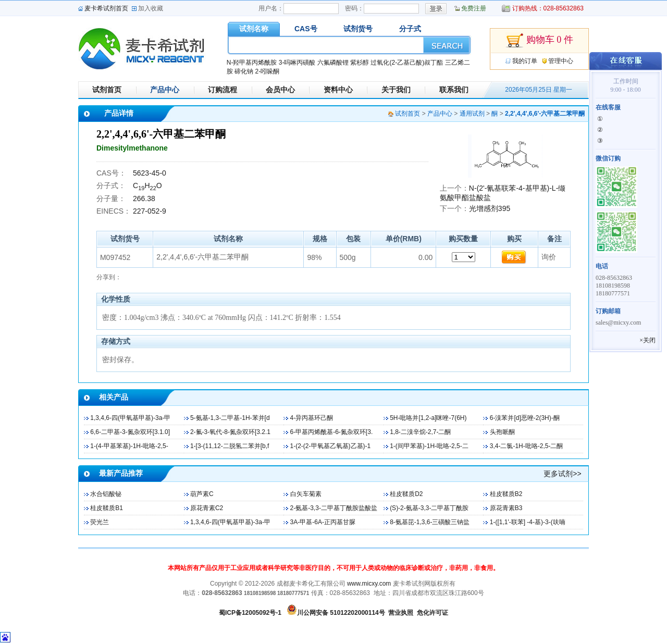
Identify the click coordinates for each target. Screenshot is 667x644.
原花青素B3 (506, 508)
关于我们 (396, 90)
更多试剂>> (562, 474)
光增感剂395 (490, 208)
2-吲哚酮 (267, 71)
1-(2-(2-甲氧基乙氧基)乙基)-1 (331, 446)
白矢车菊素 (306, 494)
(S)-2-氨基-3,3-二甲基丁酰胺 (429, 508)
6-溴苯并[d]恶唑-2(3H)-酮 (525, 418)
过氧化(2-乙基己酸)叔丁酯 (407, 63)
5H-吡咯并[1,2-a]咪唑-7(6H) (428, 418)
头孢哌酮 (502, 432)
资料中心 (338, 90)
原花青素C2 (207, 508)
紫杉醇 (360, 63)
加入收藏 (151, 8)
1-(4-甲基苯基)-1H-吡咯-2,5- (129, 446)
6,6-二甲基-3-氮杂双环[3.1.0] (130, 432)
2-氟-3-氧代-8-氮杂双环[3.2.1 (230, 432)
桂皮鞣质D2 (406, 494)
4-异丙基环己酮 (312, 418)
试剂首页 (107, 90)
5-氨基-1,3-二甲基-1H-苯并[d (230, 418)
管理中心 (561, 61)
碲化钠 (244, 71)
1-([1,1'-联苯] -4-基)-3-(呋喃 (528, 522)
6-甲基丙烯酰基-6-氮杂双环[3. (332, 432)
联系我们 (454, 90)
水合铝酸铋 (106, 494)
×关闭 (647, 340)
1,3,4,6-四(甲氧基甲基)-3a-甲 (130, 418)
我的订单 (525, 61)
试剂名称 (254, 29)
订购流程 (223, 90)
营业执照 (401, 613)
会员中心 (280, 90)
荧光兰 (100, 522)
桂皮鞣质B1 (107, 508)
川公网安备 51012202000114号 (341, 613)
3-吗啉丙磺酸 (297, 63)
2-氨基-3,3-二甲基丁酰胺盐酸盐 (334, 508)
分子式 (410, 29)
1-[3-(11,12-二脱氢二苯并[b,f (230, 446)
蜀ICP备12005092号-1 (250, 613)
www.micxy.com (369, 584)
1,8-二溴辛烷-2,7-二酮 (420, 432)
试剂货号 (358, 29)
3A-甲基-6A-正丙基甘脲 (323, 522)
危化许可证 (433, 613)
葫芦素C (202, 494)
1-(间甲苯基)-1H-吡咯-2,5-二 (429, 446)
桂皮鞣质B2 (506, 494)
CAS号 (306, 29)
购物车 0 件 (539, 41)
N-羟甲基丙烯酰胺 (252, 63)
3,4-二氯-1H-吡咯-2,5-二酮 (527, 446)
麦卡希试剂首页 (106, 8)
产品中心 (165, 90)
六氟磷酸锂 (333, 63)
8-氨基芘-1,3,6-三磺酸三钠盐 (430, 522)
